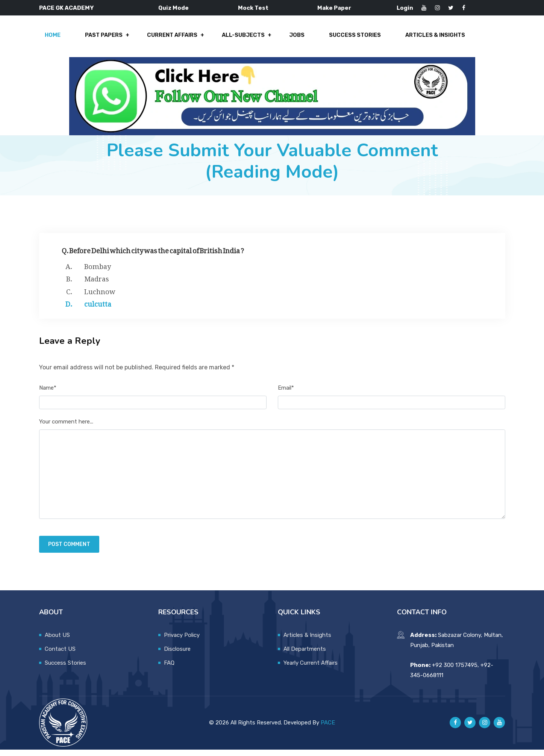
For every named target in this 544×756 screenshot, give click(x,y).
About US (57, 641)
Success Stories (350, 38)
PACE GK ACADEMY (66, 8)
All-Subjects (242, 38)
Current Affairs (173, 38)
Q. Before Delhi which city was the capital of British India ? (153, 255)
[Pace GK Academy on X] (470, 729)
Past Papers (105, 38)
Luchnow (100, 296)
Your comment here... (66, 428)
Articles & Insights (428, 38)
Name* (48, 394)
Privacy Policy (182, 641)
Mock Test (253, 8)
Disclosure (177, 655)
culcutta (98, 309)
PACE (328, 729)
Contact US (60, 655)
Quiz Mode (174, 8)
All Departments (305, 655)
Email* (286, 394)
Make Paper (334, 8)
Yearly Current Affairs (311, 669)
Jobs (294, 38)
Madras (97, 284)
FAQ (169, 669)
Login (405, 8)
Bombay (98, 271)
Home (56, 38)
